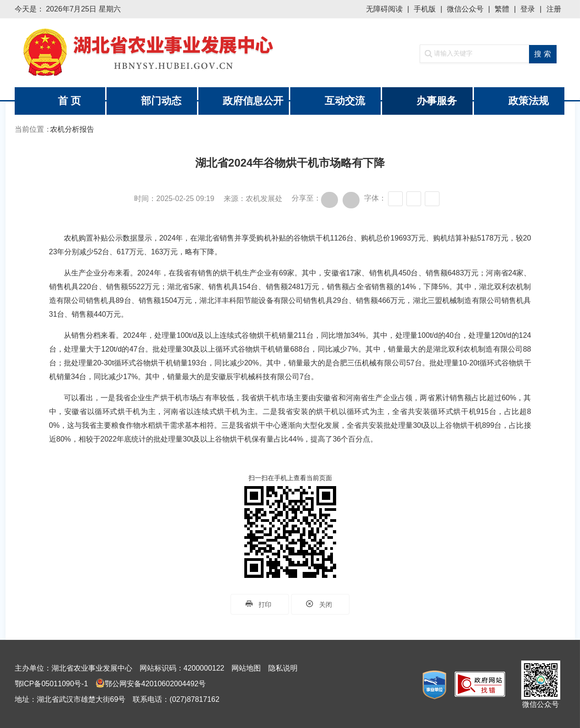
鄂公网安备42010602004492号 (155, 684)
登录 (528, 9)
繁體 (502, 9)
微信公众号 (465, 9)
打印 (260, 604)
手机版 (425, 9)
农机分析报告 (72, 129)
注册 (554, 9)
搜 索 (542, 54)
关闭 (320, 604)
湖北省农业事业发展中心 (152, 53)
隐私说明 (283, 668)
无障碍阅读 (384, 9)
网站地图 (246, 668)
